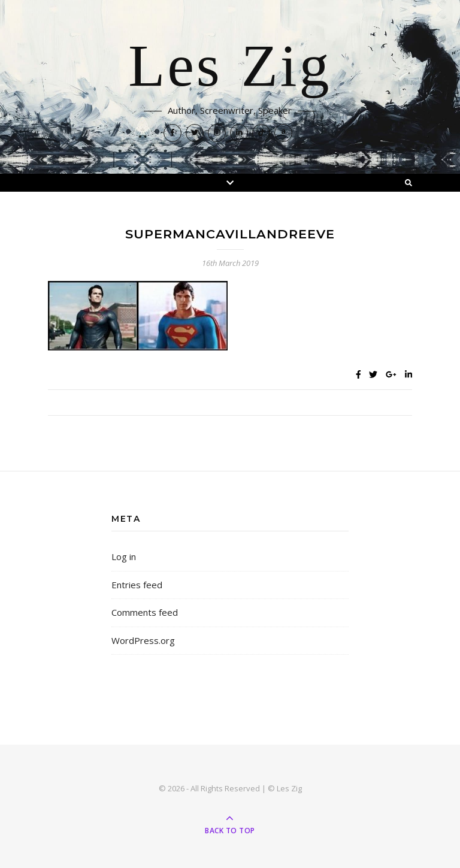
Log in (124, 557)
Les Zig (230, 67)
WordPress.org (143, 640)
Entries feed (137, 585)
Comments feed (145, 612)
